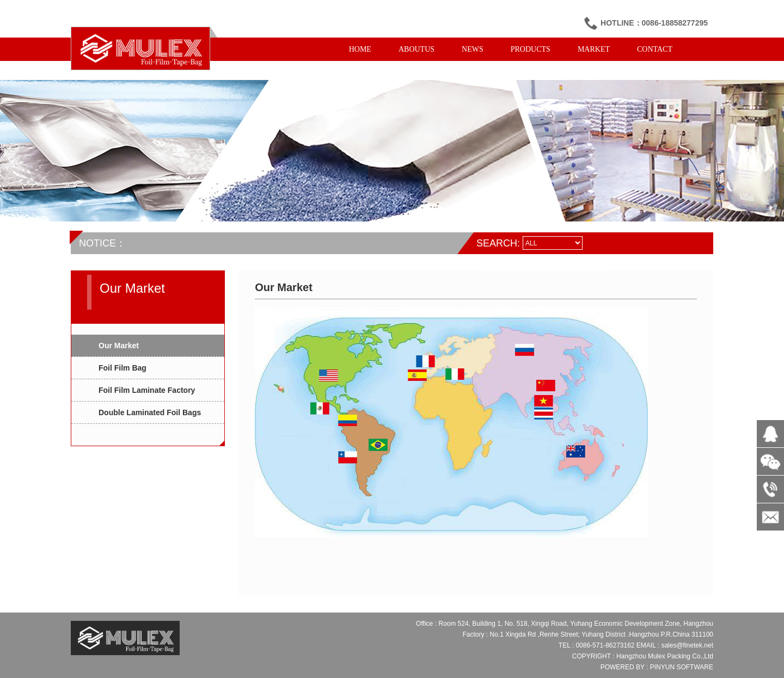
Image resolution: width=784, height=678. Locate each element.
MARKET (594, 49)
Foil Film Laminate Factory (147, 390)
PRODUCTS (531, 49)
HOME (360, 49)
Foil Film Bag (122, 368)
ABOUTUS (416, 49)
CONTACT (655, 49)
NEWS (473, 49)
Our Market (119, 346)
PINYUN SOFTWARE (682, 667)
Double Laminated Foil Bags (150, 412)
